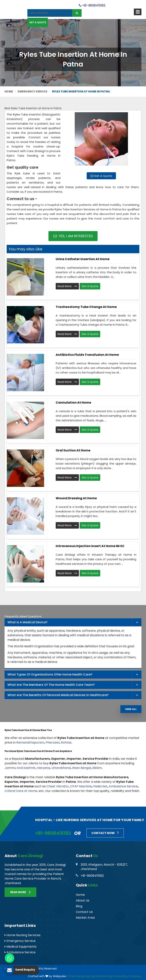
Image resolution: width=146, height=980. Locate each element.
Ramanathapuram (30, 742)
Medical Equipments (21, 947)
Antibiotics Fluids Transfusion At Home (87, 355)
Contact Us (84, 912)
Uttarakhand (61, 768)
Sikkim (97, 768)
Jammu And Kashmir (20, 768)
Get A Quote (38, 22)
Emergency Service (33, 91)
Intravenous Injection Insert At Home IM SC (90, 546)
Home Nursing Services (23, 935)
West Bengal (81, 768)
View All (131, 709)
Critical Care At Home (21, 791)
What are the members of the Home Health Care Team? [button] (51, 685)
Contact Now (105, 833)
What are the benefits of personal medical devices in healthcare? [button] (58, 695)
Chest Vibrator (58, 786)
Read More (67, 286)
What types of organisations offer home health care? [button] (50, 674)
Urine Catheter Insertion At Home (83, 259)
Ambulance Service (123, 786)
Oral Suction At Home (73, 450)
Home (9, 91)
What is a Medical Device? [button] (27, 622)
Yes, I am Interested (73, 236)
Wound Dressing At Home (76, 498)
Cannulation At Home (73, 403)
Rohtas (66, 742)
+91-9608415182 (92, 5)
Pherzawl (52, 742)
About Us (83, 900)
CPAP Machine (81, 786)
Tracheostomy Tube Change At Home (86, 307)
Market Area (85, 918)
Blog (79, 906)
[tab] (73, 623)
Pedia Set (100, 786)
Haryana (43, 768)
